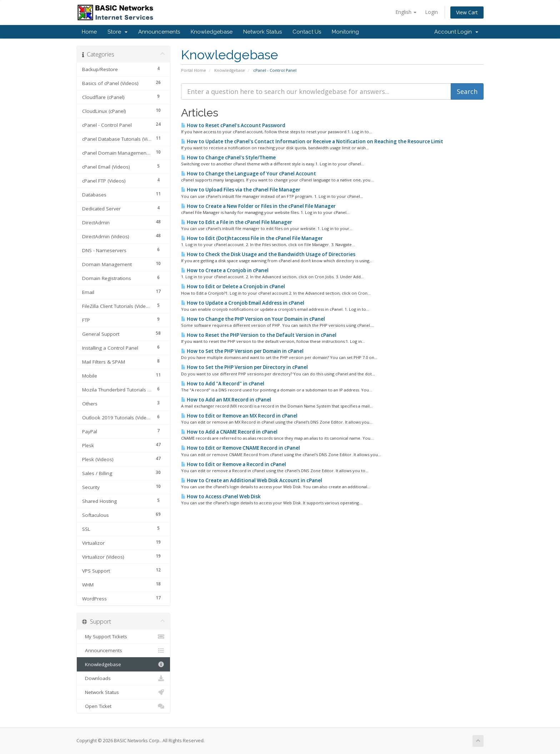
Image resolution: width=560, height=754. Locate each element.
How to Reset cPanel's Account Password (233, 125)
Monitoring (345, 32)
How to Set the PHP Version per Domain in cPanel (242, 351)
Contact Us (307, 32)
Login (431, 12)
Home (89, 32)
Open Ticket (123, 706)
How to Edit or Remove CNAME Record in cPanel (241, 448)
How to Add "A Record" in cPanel (223, 384)
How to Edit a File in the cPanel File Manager (237, 222)
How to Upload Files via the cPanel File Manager (241, 190)
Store (117, 32)
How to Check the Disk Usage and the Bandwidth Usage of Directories (268, 254)
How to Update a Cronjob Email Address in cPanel (243, 303)
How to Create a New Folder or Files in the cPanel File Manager (258, 206)
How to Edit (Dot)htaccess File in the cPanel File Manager (252, 238)
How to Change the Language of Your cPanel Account (249, 174)
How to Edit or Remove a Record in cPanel (234, 464)
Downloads (123, 678)
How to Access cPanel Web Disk (221, 496)
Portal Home (194, 70)
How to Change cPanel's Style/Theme (228, 158)
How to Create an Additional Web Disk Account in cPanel (252, 480)
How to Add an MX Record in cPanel (226, 400)
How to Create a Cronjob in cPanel (225, 270)
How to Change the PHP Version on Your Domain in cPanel (253, 319)
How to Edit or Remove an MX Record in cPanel (239, 416)
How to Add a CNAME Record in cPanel (229, 432)
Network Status (262, 32)
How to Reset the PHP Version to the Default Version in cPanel (259, 335)
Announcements (159, 32)
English (406, 12)
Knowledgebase (212, 32)
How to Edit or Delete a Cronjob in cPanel (233, 286)
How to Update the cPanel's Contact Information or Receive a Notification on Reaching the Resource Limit (312, 141)
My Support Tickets (123, 636)
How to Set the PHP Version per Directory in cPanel (244, 367)
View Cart (467, 12)
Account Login (456, 32)
